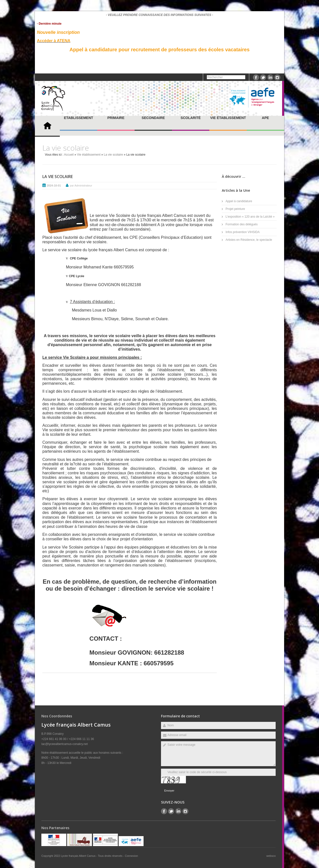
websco (271, 856)
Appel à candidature (239, 201)
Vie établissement (228, 118)
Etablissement (78, 118)
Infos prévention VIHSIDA (243, 232)
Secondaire (153, 118)
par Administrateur (81, 186)
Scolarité (191, 118)
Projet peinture (235, 209)
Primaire (116, 118)
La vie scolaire (114, 155)
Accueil (69, 155)
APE (266, 118)
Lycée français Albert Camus (79, 856)
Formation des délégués (242, 224)
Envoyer (169, 791)
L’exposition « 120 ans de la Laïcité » (250, 217)
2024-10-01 (54, 186)
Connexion (131, 856)
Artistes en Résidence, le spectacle (249, 240)
